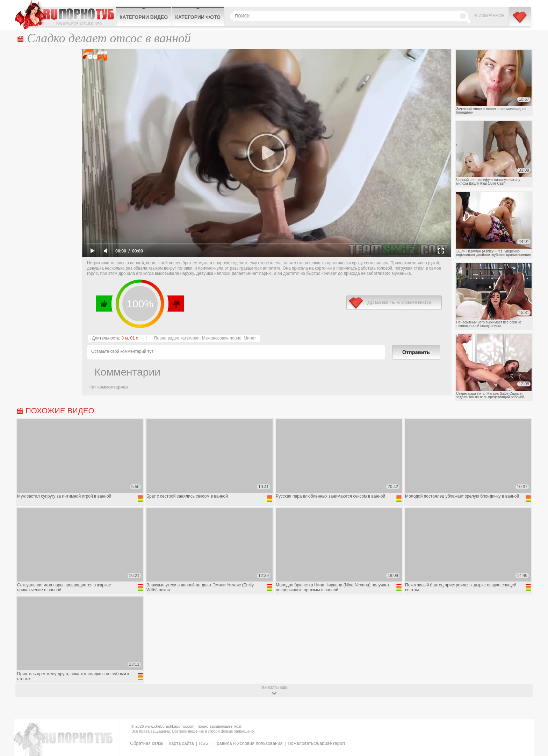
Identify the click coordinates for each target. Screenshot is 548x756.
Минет (250, 338)
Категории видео (144, 17)
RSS (204, 743)
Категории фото (198, 17)
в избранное (394, 303)
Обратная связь (147, 743)
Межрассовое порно (222, 338)
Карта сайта (181, 743)
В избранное (489, 16)
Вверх (535, 709)
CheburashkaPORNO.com (66, 15)
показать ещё (274, 688)
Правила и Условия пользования (248, 743)
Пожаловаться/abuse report (316, 743)
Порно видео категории (177, 338)
